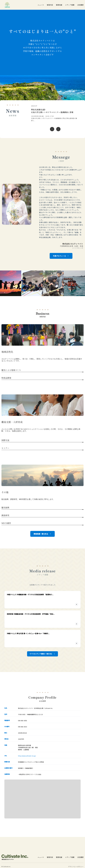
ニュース (41, 858)
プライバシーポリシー (76, 867)
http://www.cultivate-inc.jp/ (27, 756)
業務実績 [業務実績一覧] (59, 5)
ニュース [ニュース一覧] (41, 5)
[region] (55, 119)
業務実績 (59, 858)
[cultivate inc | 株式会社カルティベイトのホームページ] (7, 5)
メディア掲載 (70, 858)
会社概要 (80, 5)
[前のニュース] (52, 129)
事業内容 (50, 5)
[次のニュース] (58, 129)
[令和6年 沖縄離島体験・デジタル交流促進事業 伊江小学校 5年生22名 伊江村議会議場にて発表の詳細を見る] (55, 113)
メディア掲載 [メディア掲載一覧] (70, 5)
